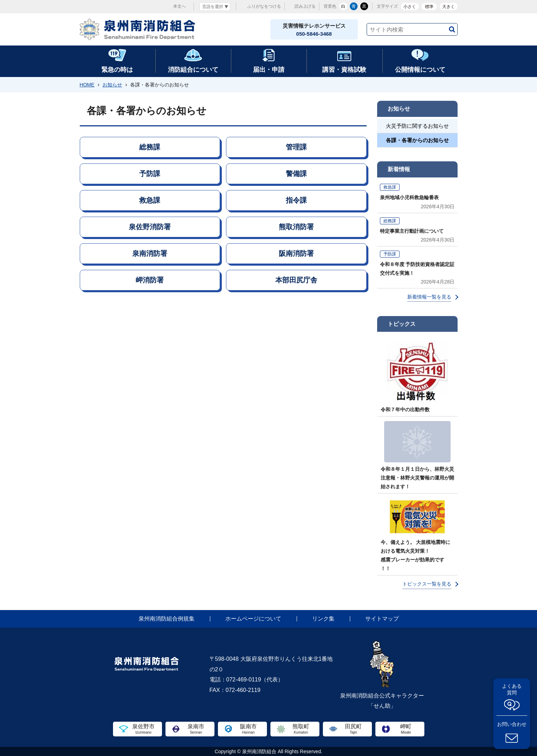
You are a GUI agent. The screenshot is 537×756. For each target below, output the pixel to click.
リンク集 (323, 619)
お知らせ (112, 85)
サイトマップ (382, 619)
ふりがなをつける (264, 6)
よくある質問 (512, 689)
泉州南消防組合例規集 (167, 619)
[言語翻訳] (215, 7)
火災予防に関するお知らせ (417, 126)
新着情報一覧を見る (429, 297)
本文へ (179, 6)
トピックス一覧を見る (427, 584)
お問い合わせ (512, 724)
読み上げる (305, 6)
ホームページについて (253, 619)
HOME (87, 85)
